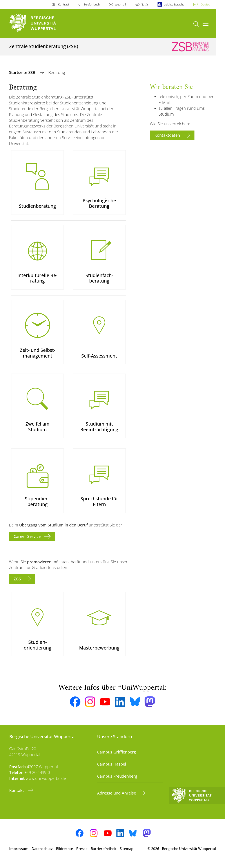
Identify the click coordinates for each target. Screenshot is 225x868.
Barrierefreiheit (104, 855)
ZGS (17, 584)
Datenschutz (42, 855)
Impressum (19, 855)
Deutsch (206, 4)
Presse (82, 855)
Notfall (145, 4)
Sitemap (127, 855)
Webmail (120, 4)
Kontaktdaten (167, 135)
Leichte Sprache (174, 4)
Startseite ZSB (23, 72)
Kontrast (64, 4)
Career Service (27, 541)
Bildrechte (64, 855)
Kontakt (17, 796)
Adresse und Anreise (117, 799)
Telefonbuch (92, 4)
